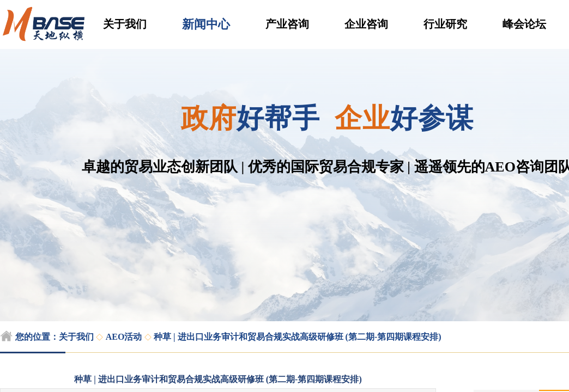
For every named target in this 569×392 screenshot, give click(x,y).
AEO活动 (124, 337)
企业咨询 (366, 24)
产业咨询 (287, 24)
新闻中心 (206, 24)
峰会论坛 (524, 24)
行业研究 (445, 24)
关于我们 (125, 24)
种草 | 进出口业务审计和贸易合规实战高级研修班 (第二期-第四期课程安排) (298, 337)
